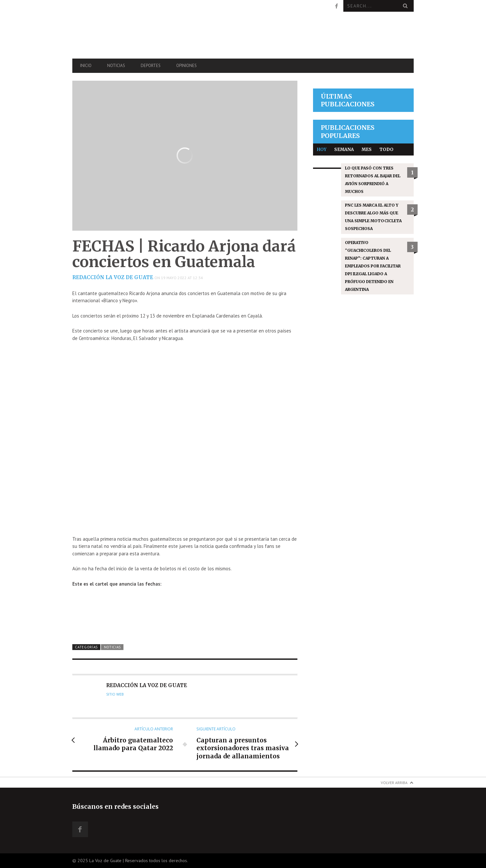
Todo (386, 149)
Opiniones (186, 66)
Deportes (151, 66)
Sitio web (115, 694)
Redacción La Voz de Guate (113, 277)
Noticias (116, 66)
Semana (344, 149)
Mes (367, 149)
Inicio (86, 66)
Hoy (322, 149)
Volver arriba (394, 783)
